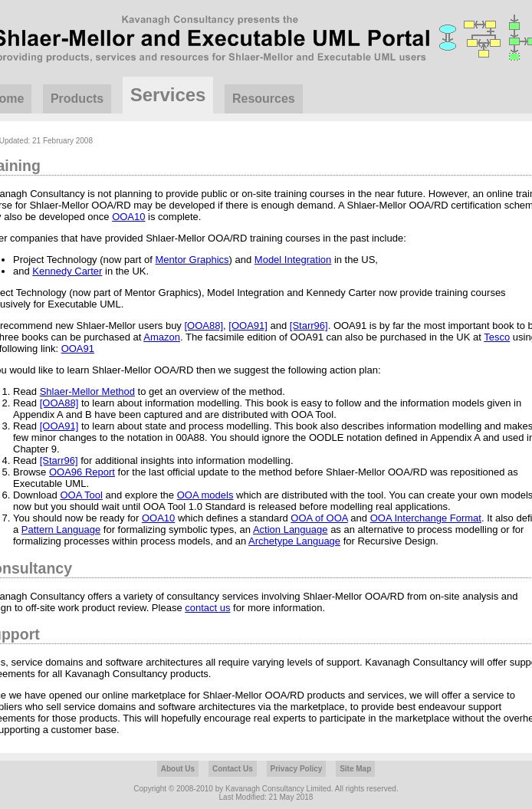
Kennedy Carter (67, 271)
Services (168, 95)
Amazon (162, 337)
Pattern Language (61, 529)
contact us (207, 608)
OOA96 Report (82, 472)
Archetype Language (294, 541)
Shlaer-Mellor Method (87, 391)
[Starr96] (309, 326)
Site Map (355, 769)
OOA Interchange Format (426, 518)
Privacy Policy (297, 769)
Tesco (497, 337)
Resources (264, 99)
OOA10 (128, 217)
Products (77, 99)
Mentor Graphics (192, 260)
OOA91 (78, 349)
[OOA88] (204, 326)
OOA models (205, 495)
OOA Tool (81, 495)
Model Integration (293, 260)
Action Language (291, 529)
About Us (178, 769)
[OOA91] (248, 326)
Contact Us (233, 769)
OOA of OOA (319, 518)
